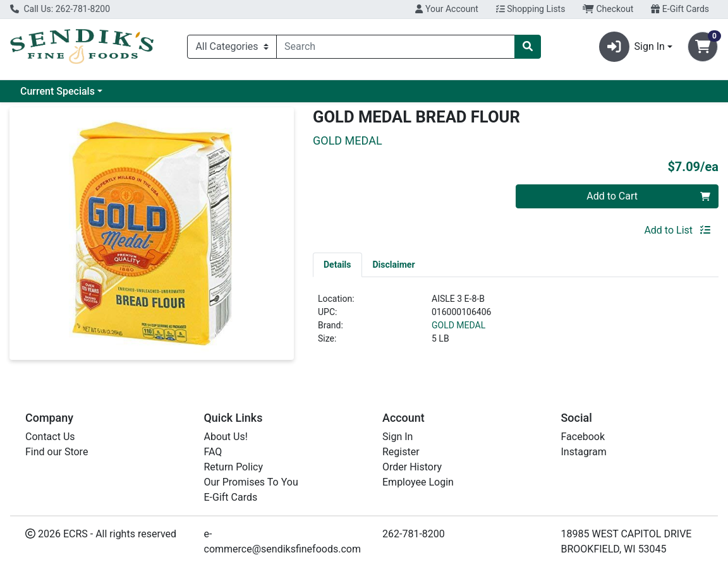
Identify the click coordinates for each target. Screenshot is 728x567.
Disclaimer (394, 265)
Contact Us (50, 437)
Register (401, 452)
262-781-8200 (414, 534)
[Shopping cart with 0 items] (703, 47)
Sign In (397, 437)
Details (337, 265)
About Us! (226, 437)
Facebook (583, 437)
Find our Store (57, 452)
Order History (412, 467)
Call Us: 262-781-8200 (60, 9)
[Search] (396, 47)
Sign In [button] (632, 47)
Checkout (608, 9)
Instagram (584, 452)
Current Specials (58, 91)
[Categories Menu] (232, 47)
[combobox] (396, 47)
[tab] (337, 265)
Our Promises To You (251, 482)
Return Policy (234, 467)
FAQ (213, 452)
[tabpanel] (516, 324)
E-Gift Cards (680, 9)
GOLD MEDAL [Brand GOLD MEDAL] (458, 325)
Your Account (446, 9)
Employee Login (418, 482)
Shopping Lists (531, 9)
